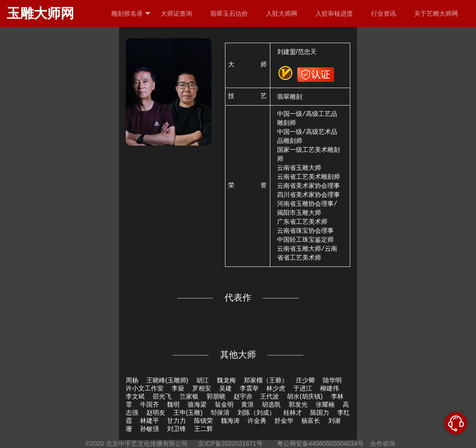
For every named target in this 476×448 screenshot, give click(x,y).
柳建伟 (330, 388)
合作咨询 (383, 444)
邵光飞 (162, 396)
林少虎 (276, 388)
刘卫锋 (176, 429)
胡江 (203, 380)
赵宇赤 (243, 396)
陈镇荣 (203, 421)
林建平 (150, 421)
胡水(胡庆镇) (305, 396)
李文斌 (135, 396)
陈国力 (320, 413)
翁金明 (224, 404)
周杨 (132, 380)
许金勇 (257, 421)
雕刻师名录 (131, 14)
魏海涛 (230, 421)
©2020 (95, 444)
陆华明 (332, 380)
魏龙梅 (226, 380)
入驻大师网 (282, 13)
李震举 (249, 388)
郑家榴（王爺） (266, 380)
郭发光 (298, 404)
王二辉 (203, 429)
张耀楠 (325, 404)
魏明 (173, 404)
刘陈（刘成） (256, 413)
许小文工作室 (145, 388)
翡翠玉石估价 (229, 13)
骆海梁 (197, 404)
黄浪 (247, 404)
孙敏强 (150, 429)
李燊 (178, 388)
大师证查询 (176, 13)
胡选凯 (271, 404)
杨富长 (311, 421)
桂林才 (293, 413)
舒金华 (284, 421)
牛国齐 (150, 404)
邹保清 (220, 413)
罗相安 (202, 388)
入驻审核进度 (334, 13)
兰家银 (189, 396)
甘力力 (176, 421)
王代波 (269, 396)
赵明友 (156, 413)
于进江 (303, 388)
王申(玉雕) (188, 413)
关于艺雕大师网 (436, 13)
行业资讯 (383, 13)
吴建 (225, 388)
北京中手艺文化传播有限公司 (147, 444)
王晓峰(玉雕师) (167, 380)
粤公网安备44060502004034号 (320, 444)
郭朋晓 (216, 396)
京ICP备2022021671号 (230, 444)
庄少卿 (305, 380)
